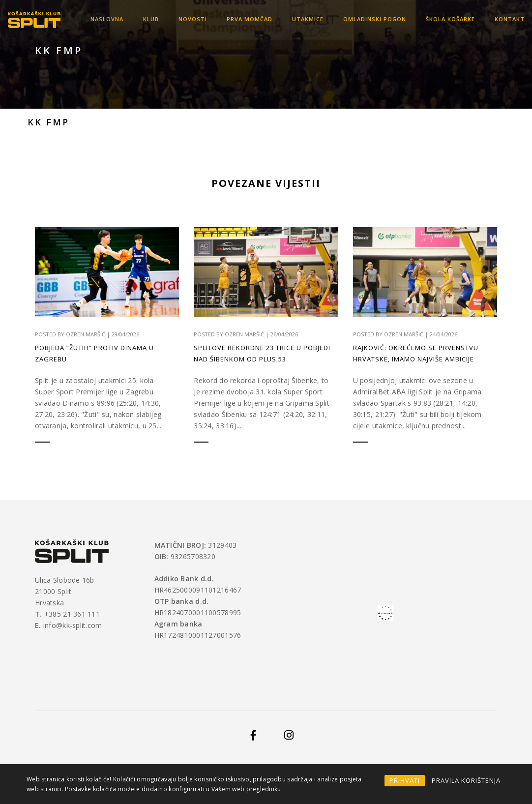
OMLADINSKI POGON (375, 19)
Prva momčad (250, 19)
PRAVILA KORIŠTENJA (466, 780)
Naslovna (107, 19)
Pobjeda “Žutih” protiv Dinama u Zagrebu (94, 353)
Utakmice (308, 19)
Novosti (193, 19)
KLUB (151, 19)
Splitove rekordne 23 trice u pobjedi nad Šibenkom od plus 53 (262, 353)
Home (323, 63)
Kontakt (510, 19)
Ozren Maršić (86, 334)
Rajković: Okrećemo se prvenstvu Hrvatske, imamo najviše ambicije (416, 354)
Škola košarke (450, 19)
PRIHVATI (405, 780)
